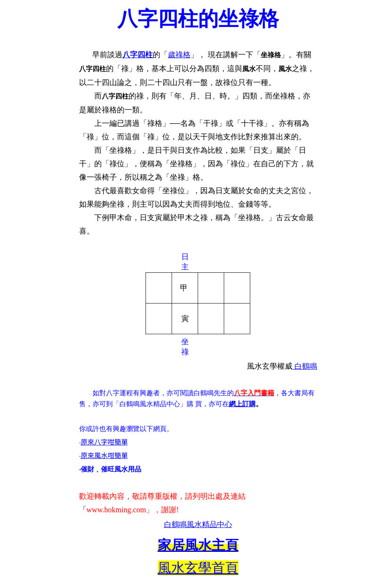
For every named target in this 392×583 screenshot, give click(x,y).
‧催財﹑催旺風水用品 (110, 469)
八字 (130, 55)
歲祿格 (179, 55)
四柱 (145, 55)
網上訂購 (242, 404)
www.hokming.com (117, 510)
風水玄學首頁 (198, 568)
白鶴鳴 (305, 366)
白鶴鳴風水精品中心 (198, 524)
